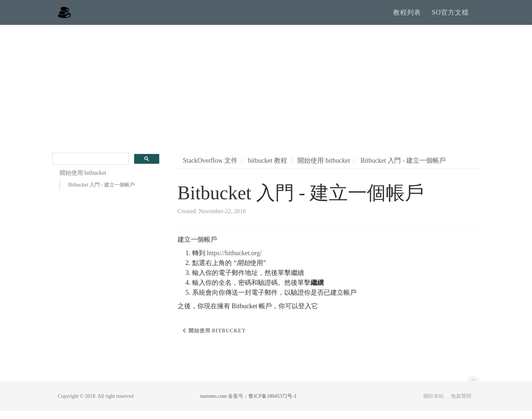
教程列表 (407, 16)
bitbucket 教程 (267, 169)
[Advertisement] (266, 88)
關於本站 (434, 404)
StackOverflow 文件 (210, 169)
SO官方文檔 (450, 16)
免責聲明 (461, 404)
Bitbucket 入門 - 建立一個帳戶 (102, 193)
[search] (90, 167)
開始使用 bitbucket (324, 169)
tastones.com (214, 404)
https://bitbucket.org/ (234, 261)
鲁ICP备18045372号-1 (272, 404)
